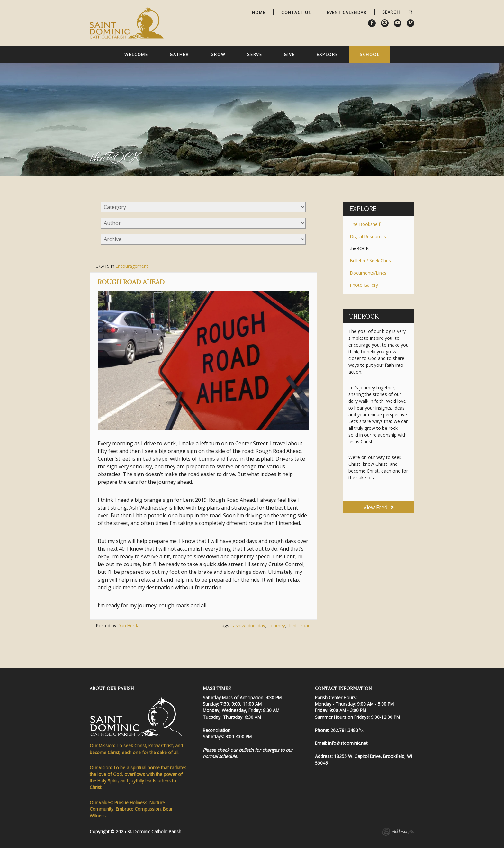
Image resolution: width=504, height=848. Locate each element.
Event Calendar (347, 12)
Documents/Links (368, 273)
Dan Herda (129, 625)
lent (293, 625)
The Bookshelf (365, 224)
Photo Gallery (364, 285)
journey (277, 625)
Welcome (136, 54)
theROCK (359, 248)
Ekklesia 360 (398, 833)
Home (259, 12)
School (370, 54)
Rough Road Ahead (131, 282)
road (306, 625)
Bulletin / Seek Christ (371, 261)
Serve (255, 54)
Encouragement (132, 266)
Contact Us (296, 12)
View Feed (378, 507)
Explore (327, 54)
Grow (218, 54)
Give (289, 54)
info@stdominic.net (348, 743)
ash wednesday (249, 625)
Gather (179, 54)
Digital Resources (368, 236)
